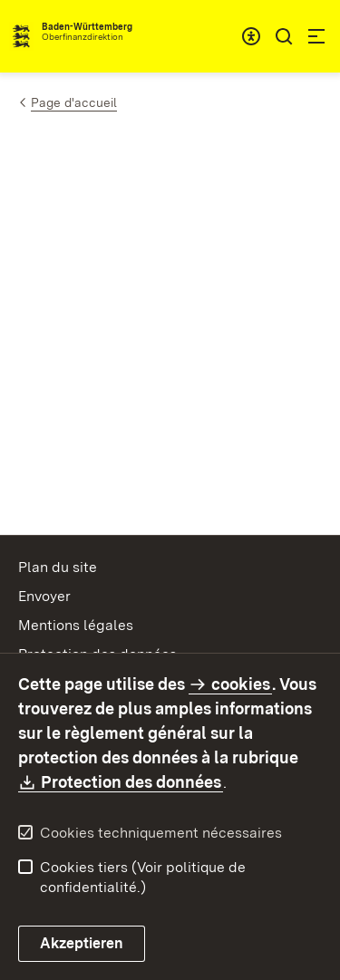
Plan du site (58, 567)
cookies (241, 684)
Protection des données (132, 782)
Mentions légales (76, 625)
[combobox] (251, 36)
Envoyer (44, 596)
